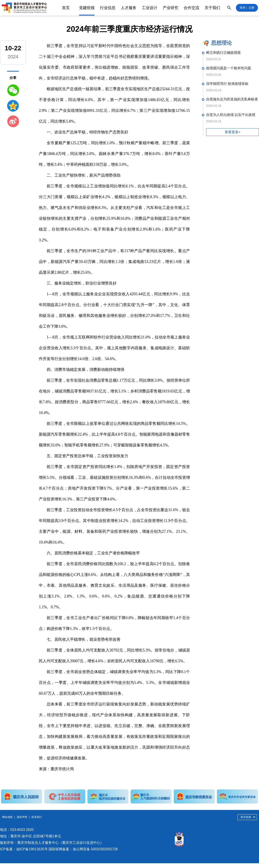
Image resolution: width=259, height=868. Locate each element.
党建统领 (87, 8)
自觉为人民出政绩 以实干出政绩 (231, 115)
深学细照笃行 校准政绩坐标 (227, 84)
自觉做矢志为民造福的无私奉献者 (232, 99)
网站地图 (7, 817)
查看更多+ (233, 132)
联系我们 (37, 817)
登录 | (243, 8)
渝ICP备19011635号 (32, 849)
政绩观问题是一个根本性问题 (229, 68)
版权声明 (22, 817)
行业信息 (108, 8)
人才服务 (129, 8)
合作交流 (191, 8)
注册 (251, 8)
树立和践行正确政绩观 (223, 53)
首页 (66, 8)
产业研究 (171, 8)
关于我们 (212, 8)
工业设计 (150, 8)
